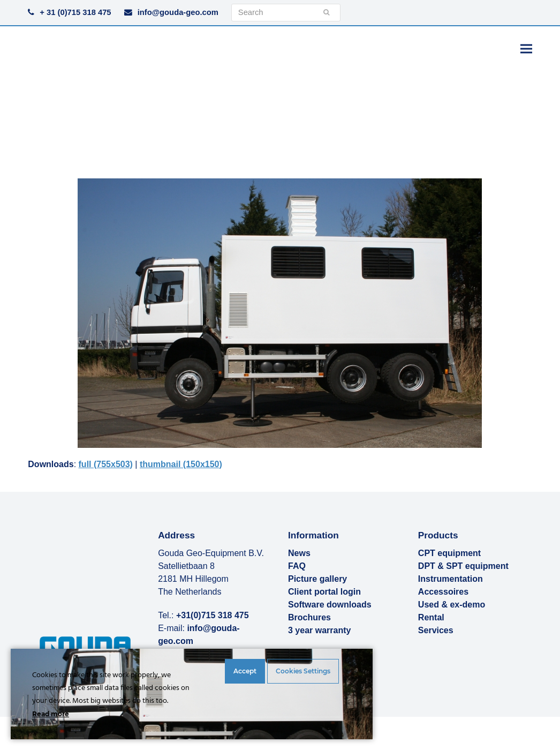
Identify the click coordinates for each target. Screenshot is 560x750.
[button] (526, 48)
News (299, 553)
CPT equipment (449, 553)
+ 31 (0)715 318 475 (75, 12)
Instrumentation (451, 579)
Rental (431, 617)
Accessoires (443, 592)
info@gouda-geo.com (178, 12)
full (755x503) (106, 464)
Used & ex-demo (452, 605)
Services (436, 630)
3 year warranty (319, 630)
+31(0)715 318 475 (213, 615)
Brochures (309, 617)
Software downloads (330, 605)
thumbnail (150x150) (181, 464)
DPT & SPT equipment (463, 566)
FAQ (297, 566)
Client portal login (324, 592)
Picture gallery (317, 579)
